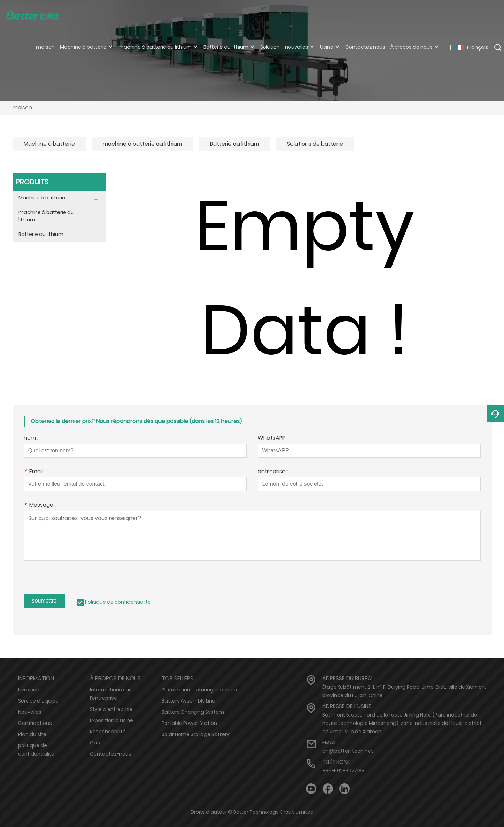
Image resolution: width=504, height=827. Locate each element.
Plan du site (32, 734)
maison (22, 108)
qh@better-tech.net (348, 751)
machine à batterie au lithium (142, 144)
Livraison (29, 690)
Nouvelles (30, 712)
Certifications (35, 723)
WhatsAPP (272, 439)
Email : (34, 472)
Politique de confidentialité (118, 602)
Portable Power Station (189, 723)
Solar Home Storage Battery (196, 734)
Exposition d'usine (111, 720)
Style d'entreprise (111, 709)
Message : (40, 506)
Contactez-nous (111, 754)
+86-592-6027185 (343, 771)
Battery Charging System (193, 712)
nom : (31, 439)
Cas (95, 743)
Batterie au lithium (235, 144)
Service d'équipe (38, 701)
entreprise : (273, 472)
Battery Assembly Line (188, 701)
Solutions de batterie (315, 144)
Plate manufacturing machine (199, 690)
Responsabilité (108, 732)
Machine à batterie (49, 144)
